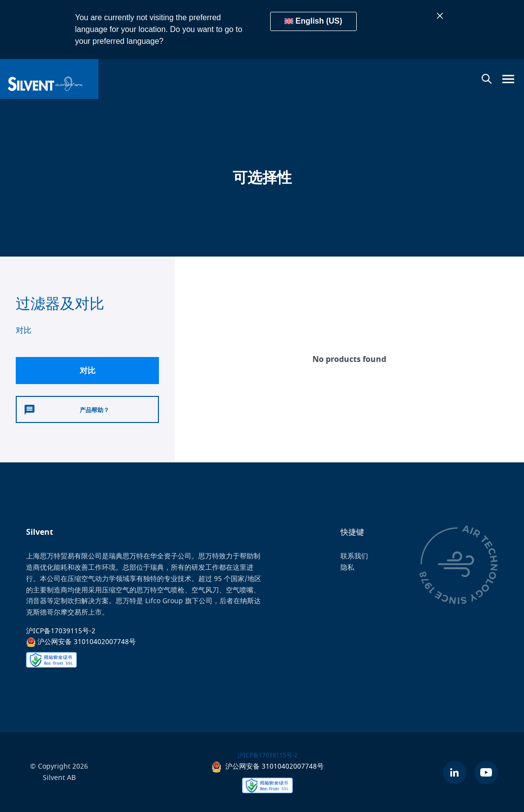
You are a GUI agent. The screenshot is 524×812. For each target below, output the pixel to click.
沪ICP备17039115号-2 (61, 631)
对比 (88, 370)
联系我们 (354, 556)
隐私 (347, 568)
